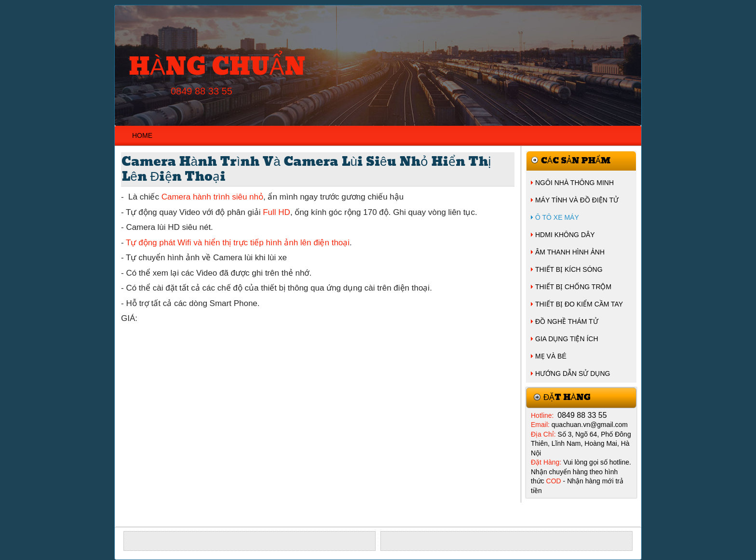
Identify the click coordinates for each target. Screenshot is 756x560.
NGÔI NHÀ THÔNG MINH (574, 183)
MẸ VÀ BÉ (551, 356)
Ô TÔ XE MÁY (557, 217)
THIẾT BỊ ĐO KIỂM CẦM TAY (579, 304)
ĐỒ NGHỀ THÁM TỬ (567, 321)
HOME (142, 135)
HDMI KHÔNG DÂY (565, 235)
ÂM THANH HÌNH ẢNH (570, 252)
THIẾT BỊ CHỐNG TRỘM (573, 287)
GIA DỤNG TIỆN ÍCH (567, 339)
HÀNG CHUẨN (217, 67)
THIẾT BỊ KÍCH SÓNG (569, 269)
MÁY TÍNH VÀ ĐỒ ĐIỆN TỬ (577, 200)
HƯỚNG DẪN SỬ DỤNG (573, 373)
